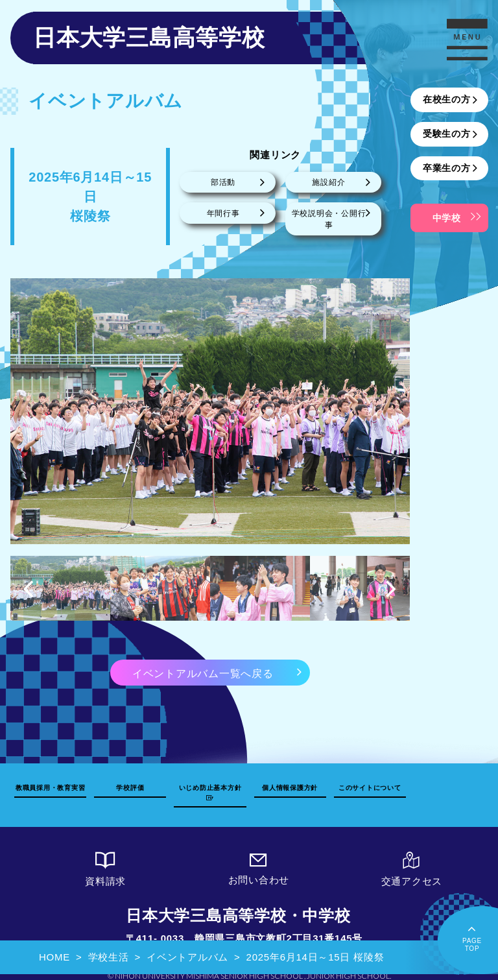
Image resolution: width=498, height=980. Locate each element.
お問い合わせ (259, 858)
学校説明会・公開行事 (329, 219)
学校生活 (109, 957)
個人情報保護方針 (290, 788)
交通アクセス (412, 859)
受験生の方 (447, 134)
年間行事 (223, 213)
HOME (54, 957)
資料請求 (106, 859)
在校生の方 (447, 99)
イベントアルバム (187, 957)
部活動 (223, 182)
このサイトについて (370, 788)
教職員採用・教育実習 (51, 788)
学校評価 (130, 788)
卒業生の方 (447, 168)
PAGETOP (472, 937)
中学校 (447, 218)
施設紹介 (328, 182)
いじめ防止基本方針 (210, 788)
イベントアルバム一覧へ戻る (203, 674)
